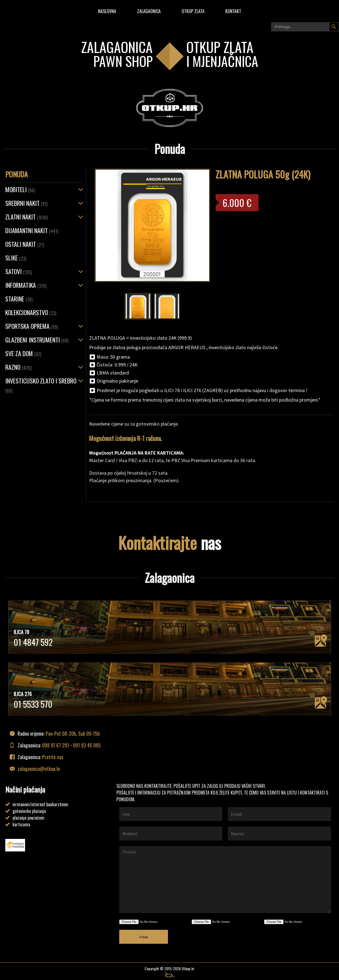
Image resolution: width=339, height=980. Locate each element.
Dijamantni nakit (32, 230)
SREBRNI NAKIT (26, 203)
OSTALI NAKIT (25, 244)
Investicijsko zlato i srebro (41, 385)
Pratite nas (53, 757)
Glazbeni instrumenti (37, 340)
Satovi (19, 271)
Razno (18, 367)
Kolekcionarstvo (31, 312)
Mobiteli (20, 189)
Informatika (26, 285)
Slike (16, 258)
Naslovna (107, 11)
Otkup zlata (193, 11)
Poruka (225, 880)
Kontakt (233, 11)
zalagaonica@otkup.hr (39, 769)
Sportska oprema (32, 326)
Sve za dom (23, 353)
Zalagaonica (149, 11)
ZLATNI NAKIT (26, 217)
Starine (19, 299)
